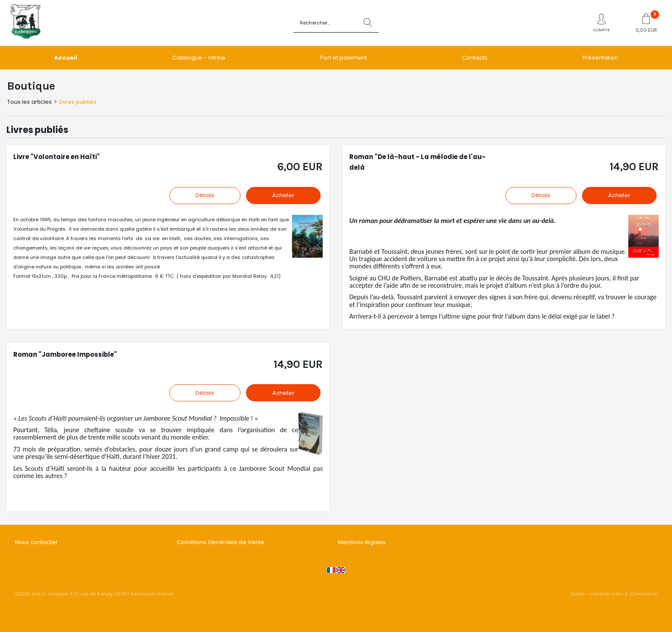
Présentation (600, 58)
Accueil (66, 58)
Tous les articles (30, 102)
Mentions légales (362, 542)
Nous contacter (36, 542)
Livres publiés (78, 102)
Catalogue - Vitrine (199, 58)
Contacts (475, 58)
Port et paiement (343, 58)
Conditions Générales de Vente (220, 542)
